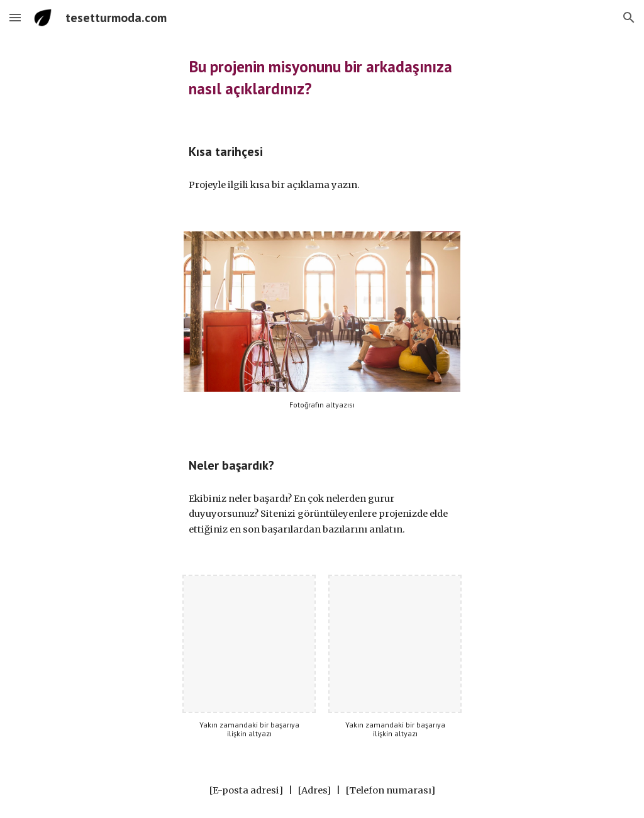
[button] (15, 17)
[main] (322, 78)
